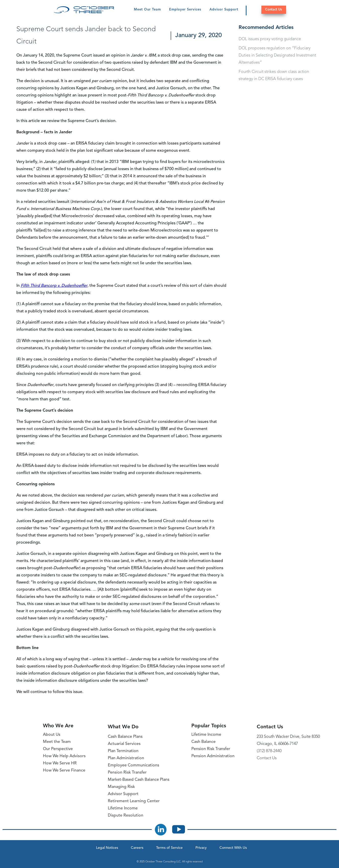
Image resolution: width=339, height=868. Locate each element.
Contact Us (274, 10)
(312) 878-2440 (269, 751)
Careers (137, 848)
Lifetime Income (123, 808)
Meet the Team (57, 742)
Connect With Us (233, 848)
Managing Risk (121, 787)
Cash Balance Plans (125, 737)
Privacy (201, 848)
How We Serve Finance (64, 771)
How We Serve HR (60, 763)
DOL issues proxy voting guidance (270, 39)
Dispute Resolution (126, 816)
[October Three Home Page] (84, 10)
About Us (52, 735)
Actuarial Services (124, 744)
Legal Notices (107, 848)
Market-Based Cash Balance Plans (139, 780)
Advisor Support (224, 10)
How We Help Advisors (64, 756)
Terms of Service (169, 848)
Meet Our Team (147, 10)
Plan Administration (126, 758)
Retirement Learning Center (134, 801)
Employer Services (185, 10)
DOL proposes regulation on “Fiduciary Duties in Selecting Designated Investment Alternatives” (277, 56)
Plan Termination (123, 751)
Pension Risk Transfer (127, 773)
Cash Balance (203, 742)
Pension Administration (213, 756)
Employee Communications (133, 765)
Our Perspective (58, 749)
